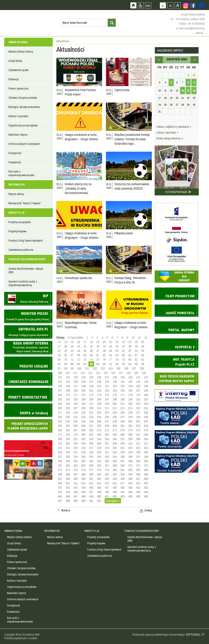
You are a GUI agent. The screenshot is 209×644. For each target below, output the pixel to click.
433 (60, 492)
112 (83, 373)
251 (138, 421)
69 (59, 360)
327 (76, 452)
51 (123, 351)
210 (99, 408)
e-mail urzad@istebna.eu (190, 28)
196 (83, 404)
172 (83, 395)
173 (91, 395)
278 (68, 435)
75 (98, 360)
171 (76, 395)
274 (130, 430)
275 (138, 430)
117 (121, 373)
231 (76, 417)
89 (98, 364)
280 (83, 435)
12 (146, 337)
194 (68, 404)
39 (136, 346)
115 (106, 373)
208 (83, 408)
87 (85, 364)
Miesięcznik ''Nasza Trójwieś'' (25, 203)
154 (130, 386)
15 (72, 342)
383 (138, 470)
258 (99, 426)
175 (107, 395)
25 (136, 342)
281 (91, 435)
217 (60, 412)
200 (115, 404)
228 (146, 412)
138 (99, 382)
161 (91, 390)
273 (122, 430)
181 (60, 399)
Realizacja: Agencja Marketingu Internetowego (159, 635)
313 (60, 448)
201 (122, 404)
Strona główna (133, 5)
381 (122, 470)
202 (130, 404)
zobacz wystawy (167, 132)
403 (107, 479)
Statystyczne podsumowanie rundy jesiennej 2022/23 (132, 186)
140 (115, 382)
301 (60, 443)
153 (122, 386)
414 (99, 483)
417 (122, 483)
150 (99, 386)
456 (146, 496)
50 (117, 351)
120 (144, 373)
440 (115, 492)
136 (83, 382)
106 (126, 368)
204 (146, 404)
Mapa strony (148, 5)
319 (107, 448)
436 (83, 492)
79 (123, 360)
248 (115, 421)
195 (76, 404)
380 (115, 470)
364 (83, 465)
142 (130, 382)
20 (104, 342)
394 (130, 474)
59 (85, 355)
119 (136, 373)
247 (107, 421)
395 (138, 474)
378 (99, 470)
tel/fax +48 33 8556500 (192, 24)
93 (123, 364)
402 (99, 479)
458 (68, 501)
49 (111, 351)
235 (107, 417)
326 (68, 452)
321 (122, 448)
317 (91, 448)
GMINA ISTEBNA (18, 42)
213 (122, 408)
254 (68, 426)
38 (130, 346)
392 (115, 474)
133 (60, 382)
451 (107, 496)
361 (60, 465)
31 (85, 346)
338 (68, 457)
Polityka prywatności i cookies (21, 638)
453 (122, 496)
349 (60, 461)
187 (107, 399)
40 (143, 346)
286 (130, 435)
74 (91, 360)
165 (122, 390)
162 (99, 390)
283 (107, 435)
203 (138, 404)
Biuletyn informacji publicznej (28, 299)
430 (130, 488)
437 (91, 492)
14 (66, 342)
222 (99, 412)
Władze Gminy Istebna (21, 52)
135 (76, 382)
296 (115, 439)
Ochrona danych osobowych (24, 144)
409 (60, 483)
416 (114, 483)
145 (60, 386)
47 (98, 351)
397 (60, 479)
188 (115, 399)
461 (91, 501)
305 (91, 443)
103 (103, 368)
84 (66, 364)
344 (115, 457)
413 (91, 483)
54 (143, 351)
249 (122, 421)
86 (78, 364)
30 (78, 346)
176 (115, 395)
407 (138, 479)
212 (114, 408)
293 (91, 439)
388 (83, 474)
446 (68, 496)
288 (146, 435)
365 (91, 465)
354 (99, 461)
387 (76, 474)
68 (143, 355)
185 (91, 399)
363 (76, 465)
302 (68, 443)
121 (60, 377)
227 (138, 412)
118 (128, 373)
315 (76, 448)
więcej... (200, 33)
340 (83, 457)
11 (139, 337)
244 (83, 421)
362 (68, 465)
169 (60, 395)
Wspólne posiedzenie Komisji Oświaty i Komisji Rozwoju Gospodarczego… (132, 139)
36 (117, 346)
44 (78, 351)
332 (115, 452)
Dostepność (15, 153)
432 (146, 488)
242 (68, 421)
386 (68, 474)
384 (146, 470)
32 (91, 346)
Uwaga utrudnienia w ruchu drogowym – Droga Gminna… (83, 137)
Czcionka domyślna (163, 5)
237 (122, 417)
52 (130, 351)
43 (72, 351)
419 (138, 483)
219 (76, 412)
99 (72, 368)
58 (78, 355)
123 (76, 377)
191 (138, 399)
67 (136, 355)
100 (79, 368)
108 (142, 368)
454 (130, 496)
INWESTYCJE (17, 213)
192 (146, 399)
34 (104, 346)
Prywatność (15, 162)
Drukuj (148, 510)
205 (60, 408)
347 (138, 457)
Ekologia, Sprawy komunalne (24, 107)
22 (117, 342)
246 (99, 421)
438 (99, 492)
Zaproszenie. (122, 90)
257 (91, 426)
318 (99, 448)
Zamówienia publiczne (21, 250)
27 (59, 346)
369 (122, 465)
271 (107, 430)
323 (138, 448)
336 (146, 452)
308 (115, 443)
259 (107, 426)
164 (115, 390)
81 (136, 360)
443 (138, 492)
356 (115, 461)
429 (122, 488)
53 (136, 351)
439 (107, 492)
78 (117, 360)
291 (76, 439)
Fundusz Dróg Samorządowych (26, 241)
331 (107, 452)
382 (130, 470)
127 (107, 377)
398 (68, 479)
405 (122, 479)
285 (122, 435)
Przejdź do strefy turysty (205, 72)
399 (76, 479)
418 (130, 483)
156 (146, 386)
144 (146, 382)
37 (123, 346)
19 (98, 342)
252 (146, 421)
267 (76, 430)
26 (143, 342)
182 (68, 399)
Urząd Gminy (15, 61)
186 (99, 399)
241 (60, 421)
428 (115, 488)
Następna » (113, 501)
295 (107, 439)
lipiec (159, 60)
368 (115, 465)
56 (66, 355)
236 (115, 417)
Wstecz (66, 510)
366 (99, 465)
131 (138, 377)
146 (68, 386)
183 (76, 399)
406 (130, 479)
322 (130, 448)
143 (138, 382)
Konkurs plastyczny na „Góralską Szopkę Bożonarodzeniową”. (78, 188)
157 (60, 390)
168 (146, 390)
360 (146, 461)
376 (83, 470)
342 (99, 457)
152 (115, 386)
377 (91, 470)
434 (68, 492)
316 (83, 448)
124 (83, 377)
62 (104, 355)
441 (122, 492)
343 (107, 457)
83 (59, 364)
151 (107, 386)
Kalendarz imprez (18, 135)
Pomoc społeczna (18, 88)
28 (66, 346)
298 (130, 439)
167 (138, 390)
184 (83, 399)
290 (68, 439)
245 (91, 421)
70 (66, 360)
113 (90, 373)
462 (99, 501)
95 (136, 364)
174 (99, 395)
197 (91, 404)
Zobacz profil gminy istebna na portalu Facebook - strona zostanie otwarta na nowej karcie (193, 5)
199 (107, 404)
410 (68, 483)
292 (83, 439)
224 (115, 412)
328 (83, 452)
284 (115, 435)
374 (68, 470)
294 (99, 439)
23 (123, 342)
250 (130, 421)
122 (68, 377)
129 (122, 377)
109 (60, 373)
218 (68, 412)
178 (130, 395)
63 (111, 355)
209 (91, 408)
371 (138, 465)
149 (91, 386)
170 (68, 395)
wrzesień (195, 60)
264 (146, 426)
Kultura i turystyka (18, 116)
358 (130, 461)
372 (146, 465)
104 (110, 368)
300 (146, 439)
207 (76, 408)
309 (122, 443)
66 (130, 355)
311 (138, 443)
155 (138, 386)
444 (146, 492)
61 (98, 355)
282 (99, 435)
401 (91, 479)
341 (91, 457)
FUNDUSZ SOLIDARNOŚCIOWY (27, 259)
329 (91, 452)
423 (76, 488)
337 (60, 457)
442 (130, 492)
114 (98, 373)
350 (68, 461)
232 (83, 417)
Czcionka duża (178, 5)
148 (83, 386)
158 (68, 390)
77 (111, 360)
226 (130, 412)
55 (59, 355)
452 (115, 496)
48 (104, 351)
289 (60, 439)
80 (130, 360)
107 (134, 368)
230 (68, 417)
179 (138, 395)
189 (122, 399)
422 (68, 488)
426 (99, 488)
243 (76, 421)
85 (72, 364)
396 (146, 474)
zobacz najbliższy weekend (174, 127)
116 (113, 373)
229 (60, 417)
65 (123, 355)
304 (83, 443)
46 (91, 351)
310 (130, 443)
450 (99, 496)
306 (99, 443)
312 (146, 443)
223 (107, 412)
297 (122, 439)
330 (99, 452)
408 (146, 479)
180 (146, 395)
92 (117, 364)
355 (107, 461)
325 (60, 452)
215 (138, 408)
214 (130, 408)
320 (115, 448)
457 (60, 501)
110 (68, 373)
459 (76, 501)
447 (76, 496)
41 (59, 351)
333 (122, 452)
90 (104, 364)
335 (138, 452)
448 (83, 496)
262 (130, 426)
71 (72, 360)
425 (91, 488)
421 (60, 488)
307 (107, 443)
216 (146, 408)
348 (146, 457)
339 (76, 457)
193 (60, 404)
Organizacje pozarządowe (23, 125)
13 (59, 342)
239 (138, 417)
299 (138, 439)
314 (68, 448)
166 (130, 390)
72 (78, 360)
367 (107, 465)
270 (99, 430)
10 (133, 337)
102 (95, 368)
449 (91, 496)
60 (91, 355)
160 (83, 390)
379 (107, 470)
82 (143, 360)
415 (107, 483)
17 (85, 342)
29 (72, 346)
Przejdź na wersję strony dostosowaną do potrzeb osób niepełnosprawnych (141, 5)
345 (122, 457)
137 (91, 382)
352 (83, 461)
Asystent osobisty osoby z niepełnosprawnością (23, 283)
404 (115, 479)
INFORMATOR (17, 185)
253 (60, 426)
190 (130, 399)
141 (122, 382)
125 (91, 377)
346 (130, 457)
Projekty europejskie (20, 222)
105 (118, 368)
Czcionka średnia (170, 5)
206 (68, 408)
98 (66, 368)
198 (99, 404)
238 (130, 417)
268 (83, 430)
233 (91, 417)
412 (83, 483)
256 (83, 426)
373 (60, 470)
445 (60, 496)
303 (76, 443)
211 (107, 408)
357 (122, 461)
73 (85, 360)
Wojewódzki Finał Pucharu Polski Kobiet (80, 92)
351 (76, 461)
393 (122, 474)
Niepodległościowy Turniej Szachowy (81, 325)
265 (60, 430)
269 (91, 430)
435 (76, 492)
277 (60, 435)
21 (111, 342)
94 (130, 364)
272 (115, 430)
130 (130, 377)
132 (146, 377)
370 (130, 465)
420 (146, 483)
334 (130, 452)
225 (122, 412)
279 (76, 435)
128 (115, 377)
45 (85, 351)
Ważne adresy (16, 194)
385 (60, 474)
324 (146, 448)
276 (146, 430)
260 (115, 426)
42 (66, 351)
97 (59, 368)
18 (91, 342)
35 (111, 346)
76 (104, 360)
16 (78, 342)
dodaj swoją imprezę (170, 138)
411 (75, 483)
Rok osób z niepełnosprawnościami (21, 173)
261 (122, 426)
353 (91, 461)
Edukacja (14, 79)
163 (107, 390)
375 (76, 470)
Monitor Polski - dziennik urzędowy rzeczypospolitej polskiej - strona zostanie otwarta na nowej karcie (28, 316)
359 (138, 461)
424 (83, 488)
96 (143, 364)
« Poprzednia (75, 337)
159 (76, 390)
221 (91, 412)
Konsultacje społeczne (78, 278)
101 (87, 368)
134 (68, 382)
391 (107, 474)
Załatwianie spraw (18, 70)
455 (138, 496)
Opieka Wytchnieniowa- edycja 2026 (26, 270)
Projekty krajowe (17, 231)
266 (68, 430)
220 (83, 412)
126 (99, 377)
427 (107, 488)
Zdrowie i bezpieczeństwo (23, 98)
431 (138, 488)
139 (107, 382)
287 (138, 435)
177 (122, 395)
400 (83, 479)
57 (72, 355)
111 (75, 373)
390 (99, 474)
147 (76, 386)
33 (98, 346)
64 (117, 355)
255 (76, 426)
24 (130, 342)
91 (111, 364)
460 (83, 501)
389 (91, 474)
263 (138, 426)
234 (99, 417)
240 (146, 417)
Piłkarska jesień (124, 233)
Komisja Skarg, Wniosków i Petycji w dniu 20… (130, 280)
